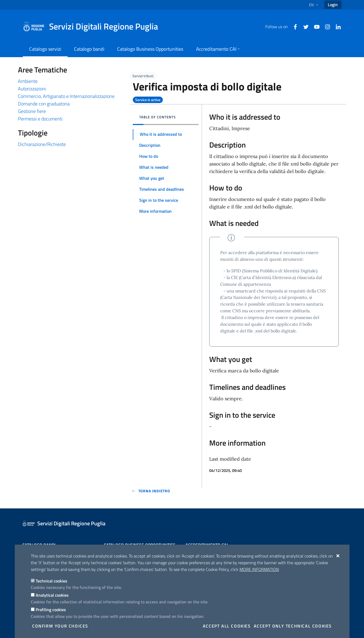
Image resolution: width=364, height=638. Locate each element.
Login (333, 5)
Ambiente (28, 81)
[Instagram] (325, 26)
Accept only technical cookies (293, 626)
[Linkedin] (336, 26)
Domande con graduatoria (44, 104)
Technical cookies (52, 581)
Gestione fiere (32, 111)
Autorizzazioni (32, 89)
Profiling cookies (51, 610)
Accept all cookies (227, 626)
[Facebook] (293, 26)
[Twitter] (304, 26)
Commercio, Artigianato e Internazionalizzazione (66, 96)
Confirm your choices (60, 626)
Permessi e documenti (40, 119)
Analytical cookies (52, 595)
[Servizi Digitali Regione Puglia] (94, 27)
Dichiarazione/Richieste (42, 144)
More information (259, 569)
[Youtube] (315, 26)
